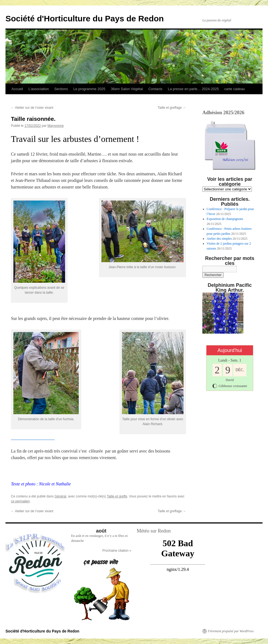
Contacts (155, 89)
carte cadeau (234, 89)
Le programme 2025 (89, 89)
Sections (61, 89)
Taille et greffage (172, 108)
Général (60, 496)
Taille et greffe (117, 496)
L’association (39, 89)
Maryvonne (55, 126)
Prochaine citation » (117, 551)
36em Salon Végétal (127, 89)
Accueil (17, 89)
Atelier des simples (219, 239)
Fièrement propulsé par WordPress (231, 631)
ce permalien (20, 501)
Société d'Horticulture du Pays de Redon (85, 18)
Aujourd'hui (230, 350)
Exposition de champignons (225, 219)
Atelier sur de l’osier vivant (32, 108)
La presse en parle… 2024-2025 (193, 89)
